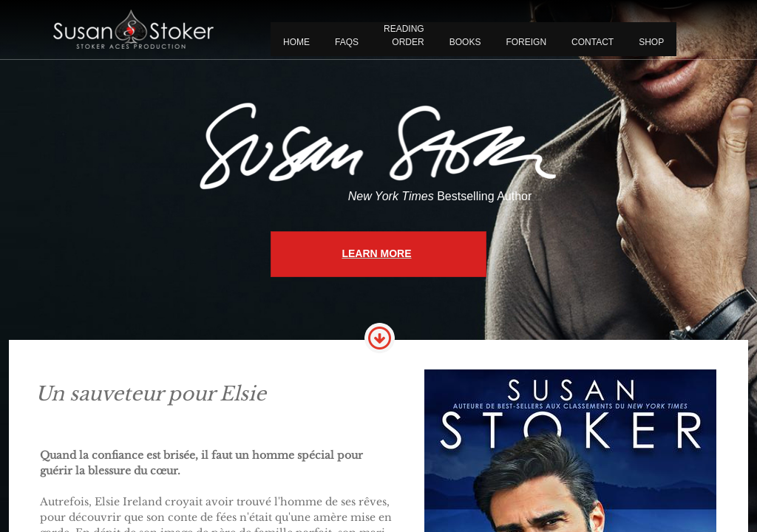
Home (296, 42)
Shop (651, 42)
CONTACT (593, 42)
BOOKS (465, 42)
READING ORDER (404, 35)
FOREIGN (526, 42)
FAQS (347, 42)
